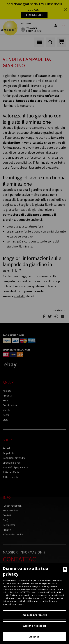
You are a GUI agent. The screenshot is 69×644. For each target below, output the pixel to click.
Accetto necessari (35, 626)
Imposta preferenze (34, 615)
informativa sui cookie (13, 604)
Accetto (34, 637)
